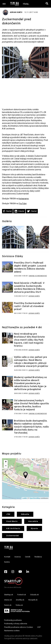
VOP (39, 627)
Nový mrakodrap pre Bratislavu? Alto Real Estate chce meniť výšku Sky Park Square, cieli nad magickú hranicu (29, 340)
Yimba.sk (19, 605)
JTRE (8, 514)
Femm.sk (8, 605)
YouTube (23, 204)
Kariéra (7, 562)
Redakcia (38, 557)
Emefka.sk (20, 600)
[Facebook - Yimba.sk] (6, 572)
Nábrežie (25, 514)
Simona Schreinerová (38, 276)
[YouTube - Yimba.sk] (20, 572)
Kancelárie (33, 521)
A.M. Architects (13, 529)
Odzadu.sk (34, 595)
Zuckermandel (13, 536)
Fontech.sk (22, 595)
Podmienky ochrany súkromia (16, 624)
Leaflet (25, 498)
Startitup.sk (9, 595)
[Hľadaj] (47, 4)
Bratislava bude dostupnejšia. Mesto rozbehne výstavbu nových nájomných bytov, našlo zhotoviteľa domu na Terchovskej (31, 427)
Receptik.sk (33, 600)
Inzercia (18, 557)
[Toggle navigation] (4, 4)
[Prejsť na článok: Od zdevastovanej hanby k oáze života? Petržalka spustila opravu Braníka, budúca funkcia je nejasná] (7, 406)
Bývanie (34, 529)
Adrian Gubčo (13, 12)
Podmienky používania (13, 620)
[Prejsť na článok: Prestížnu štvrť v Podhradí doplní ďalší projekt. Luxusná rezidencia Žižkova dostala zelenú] (7, 268)
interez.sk (8, 600)
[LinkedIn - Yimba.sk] (28, 572)
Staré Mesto (12, 521)
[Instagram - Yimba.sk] (13, 572)
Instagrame (24, 199)
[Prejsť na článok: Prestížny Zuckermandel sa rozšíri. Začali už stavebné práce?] (7, 308)
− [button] (6, 466)
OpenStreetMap (35, 498)
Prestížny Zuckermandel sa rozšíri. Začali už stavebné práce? (29, 306)
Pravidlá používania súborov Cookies (19, 627)
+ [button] (6, 462)
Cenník (28, 557)
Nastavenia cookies (12, 631)
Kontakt (7, 557)
